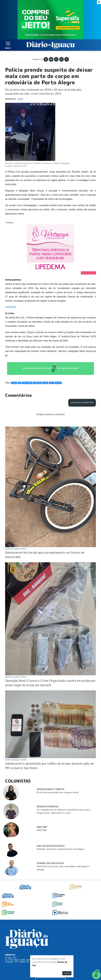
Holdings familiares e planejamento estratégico (61, 849)
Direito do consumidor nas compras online (58, 792)
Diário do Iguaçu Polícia (16, 549)
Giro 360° (42, 827)
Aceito (67, 973)
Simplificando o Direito (50, 789)
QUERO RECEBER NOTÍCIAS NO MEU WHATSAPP (50, 369)
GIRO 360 (42, 830)
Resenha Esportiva (48, 807)
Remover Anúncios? (88, 273)
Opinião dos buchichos (50, 863)
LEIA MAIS (11, 307)
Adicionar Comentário (82, 403)
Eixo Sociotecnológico (51, 846)
